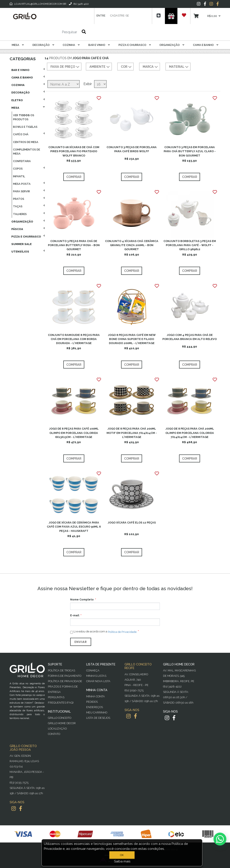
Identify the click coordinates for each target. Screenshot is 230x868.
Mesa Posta (22, 184)
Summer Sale (22, 244)
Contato (54, 734)
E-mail (75, 615)
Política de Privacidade (65, 681)
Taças (18, 206)
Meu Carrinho (97, 712)
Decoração (43, 45)
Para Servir (22, 191)
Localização (57, 729)
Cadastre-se (120, 16)
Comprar (74, 177)
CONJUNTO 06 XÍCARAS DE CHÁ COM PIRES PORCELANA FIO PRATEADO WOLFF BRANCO (74, 151)
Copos (18, 169)
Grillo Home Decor (62, 723)
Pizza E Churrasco (135, 45)
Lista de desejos (98, 718)
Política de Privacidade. (122, 632)
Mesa (18, 45)
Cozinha (71, 45)
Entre (101, 16)
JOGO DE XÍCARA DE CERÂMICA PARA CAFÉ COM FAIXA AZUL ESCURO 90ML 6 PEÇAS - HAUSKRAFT (74, 527)
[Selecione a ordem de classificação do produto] (64, 84)
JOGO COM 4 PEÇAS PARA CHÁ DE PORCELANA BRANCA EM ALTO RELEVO (190, 337)
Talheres (20, 214)
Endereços (95, 707)
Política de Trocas (62, 670)
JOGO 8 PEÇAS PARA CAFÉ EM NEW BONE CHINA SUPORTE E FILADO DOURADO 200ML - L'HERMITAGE (132, 339)
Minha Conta (96, 696)
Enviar (81, 642)
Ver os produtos (24, 117)
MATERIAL (179, 67)
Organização (172, 45)
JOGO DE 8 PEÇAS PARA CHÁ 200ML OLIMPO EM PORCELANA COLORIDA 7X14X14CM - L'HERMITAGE (190, 433)
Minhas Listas (96, 676)
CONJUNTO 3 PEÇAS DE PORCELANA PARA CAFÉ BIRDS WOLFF (132, 149)
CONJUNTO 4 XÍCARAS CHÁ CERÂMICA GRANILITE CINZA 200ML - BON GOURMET (132, 245)
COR (127, 67)
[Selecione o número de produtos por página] (100, 84)
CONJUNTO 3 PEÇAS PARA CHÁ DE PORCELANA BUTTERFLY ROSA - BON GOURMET (74, 245)
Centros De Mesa (26, 142)
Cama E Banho (206, 45)
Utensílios (20, 252)
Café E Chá (21, 134)
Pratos (19, 199)
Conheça (93, 670)
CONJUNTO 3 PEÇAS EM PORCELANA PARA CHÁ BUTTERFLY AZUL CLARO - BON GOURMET (190, 151)
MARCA (151, 67)
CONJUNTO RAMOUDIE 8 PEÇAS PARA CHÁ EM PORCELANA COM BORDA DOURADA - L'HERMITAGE (74, 339)
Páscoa (17, 229)
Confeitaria (22, 161)
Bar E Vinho (99, 45)
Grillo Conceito (60, 718)
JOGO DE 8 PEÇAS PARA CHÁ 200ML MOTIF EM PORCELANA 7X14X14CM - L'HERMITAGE (132, 433)
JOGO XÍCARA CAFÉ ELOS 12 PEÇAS (132, 523)
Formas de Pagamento (65, 676)
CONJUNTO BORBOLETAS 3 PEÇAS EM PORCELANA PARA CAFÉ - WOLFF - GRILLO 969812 (190, 245)
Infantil (19, 176)
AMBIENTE (100, 67)
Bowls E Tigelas (25, 127)
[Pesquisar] (57, 32)
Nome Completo (82, 599)
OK (122, 855)
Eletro (17, 100)
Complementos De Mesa (27, 152)
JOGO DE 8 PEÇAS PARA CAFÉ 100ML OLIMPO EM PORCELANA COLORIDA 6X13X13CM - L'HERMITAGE (74, 433)
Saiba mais (122, 861)
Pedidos (92, 702)
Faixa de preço (65, 67)
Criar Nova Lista (98, 681)
